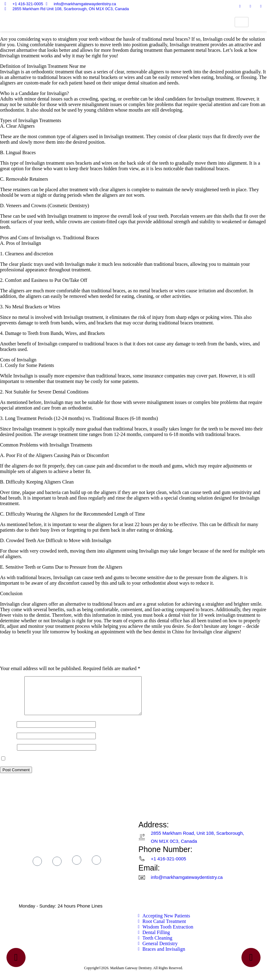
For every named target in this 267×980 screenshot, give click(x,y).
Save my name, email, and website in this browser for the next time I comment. (86, 766)
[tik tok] (77, 867)
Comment (12, 721)
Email (8, 743)
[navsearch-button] (258, 22)
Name (8, 732)
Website (8, 754)
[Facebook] (229, 6)
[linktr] (261, 6)
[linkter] (96, 867)
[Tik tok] (250, 6)
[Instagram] (240, 6)
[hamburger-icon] (242, 22)
